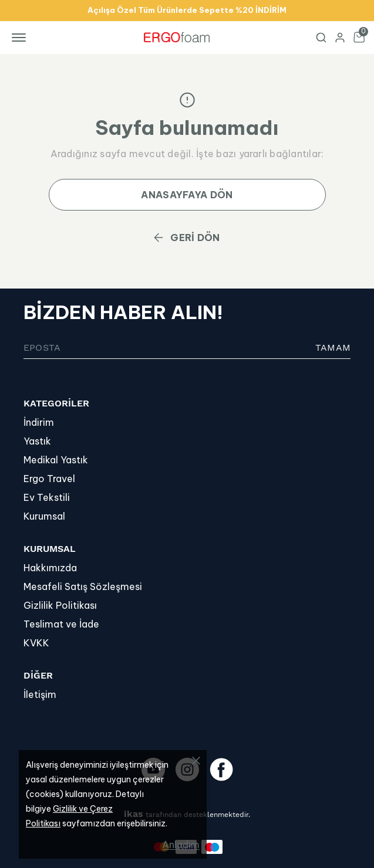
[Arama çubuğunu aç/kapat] (321, 38)
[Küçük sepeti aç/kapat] (359, 38)
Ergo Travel (49, 479)
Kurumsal (44, 516)
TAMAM (333, 347)
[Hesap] (340, 38)
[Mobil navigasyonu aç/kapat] (21, 38)
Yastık (37, 441)
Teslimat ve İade (61, 624)
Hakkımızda (50, 568)
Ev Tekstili (47, 497)
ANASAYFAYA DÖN (187, 195)
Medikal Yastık (56, 460)
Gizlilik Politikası (60, 605)
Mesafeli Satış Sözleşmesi (83, 586)
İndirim (39, 422)
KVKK (36, 643)
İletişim (40, 694)
